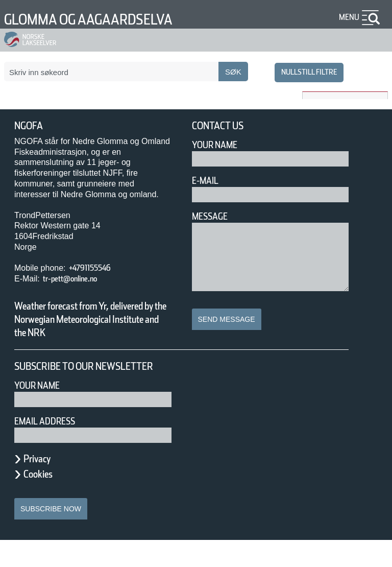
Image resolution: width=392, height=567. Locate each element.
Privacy (42, 485)
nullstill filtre (303, 72)
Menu (347, 17)
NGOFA (32, 126)
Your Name (219, 145)
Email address (52, 448)
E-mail (207, 181)
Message (214, 216)
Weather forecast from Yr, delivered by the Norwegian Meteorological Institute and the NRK (86, 326)
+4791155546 (98, 268)
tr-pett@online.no (79, 279)
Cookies (43, 501)
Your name (42, 412)
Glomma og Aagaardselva (109, 19)
